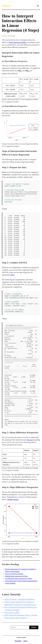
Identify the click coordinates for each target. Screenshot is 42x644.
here (12, 275)
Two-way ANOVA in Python (14, 574)
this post (30, 440)
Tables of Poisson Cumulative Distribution (19, 599)
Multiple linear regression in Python (16, 576)
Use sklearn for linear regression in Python (19, 579)
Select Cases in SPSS (12, 613)
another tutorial (13, 499)
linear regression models (18, 42)
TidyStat (6, 6)
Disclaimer (18, 641)
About (25, 641)
